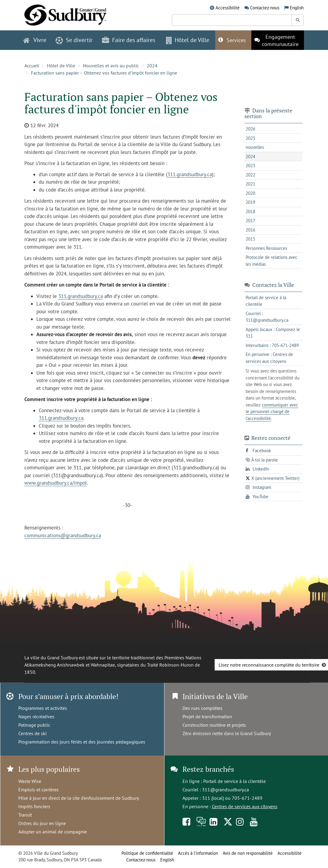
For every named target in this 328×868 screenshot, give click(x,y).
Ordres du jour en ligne (42, 823)
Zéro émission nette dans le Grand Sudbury (227, 733)
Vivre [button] (35, 40)
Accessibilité (228, 8)
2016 (250, 230)
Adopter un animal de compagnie (53, 832)
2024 (152, 66)
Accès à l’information (198, 853)
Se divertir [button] (74, 40)
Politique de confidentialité (147, 853)
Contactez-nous (265, 8)
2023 (250, 166)
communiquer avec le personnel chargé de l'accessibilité (272, 412)
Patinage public (34, 725)
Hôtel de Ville (61, 66)
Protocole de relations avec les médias (271, 261)
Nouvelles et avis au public (111, 66)
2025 (250, 138)
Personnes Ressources (266, 248)
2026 (250, 129)
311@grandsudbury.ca (225, 790)
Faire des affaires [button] (129, 40)
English (297, 8)
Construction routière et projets (214, 725)
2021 (250, 184)
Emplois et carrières (38, 790)
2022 (250, 175)
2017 (250, 221)
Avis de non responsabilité (248, 853)
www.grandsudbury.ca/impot (56, 483)
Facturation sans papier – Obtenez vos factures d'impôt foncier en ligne (104, 73)
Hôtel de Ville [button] (188, 40)
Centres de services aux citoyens (245, 806)
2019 (250, 202)
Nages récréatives (36, 716)
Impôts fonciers (34, 806)
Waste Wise (30, 781)
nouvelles (255, 147)
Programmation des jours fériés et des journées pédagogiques (82, 742)
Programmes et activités (43, 708)
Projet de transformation (207, 716)
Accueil (32, 66)
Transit (25, 815)
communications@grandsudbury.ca (63, 535)
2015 (250, 239)
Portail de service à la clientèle (235, 781)
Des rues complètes (202, 708)
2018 (250, 212)
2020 (250, 193)
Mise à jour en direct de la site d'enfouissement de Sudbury (79, 798)
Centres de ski (32, 733)
